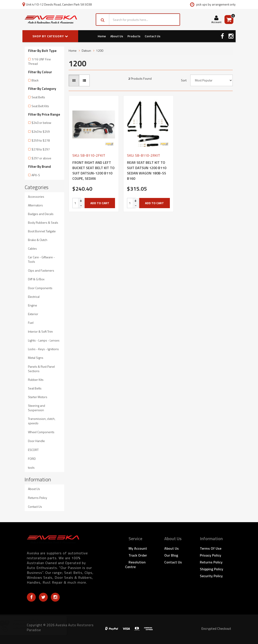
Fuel (31, 323)
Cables (32, 248)
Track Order (138, 555)
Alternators (35, 205)
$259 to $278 (41, 140)
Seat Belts (38, 97)
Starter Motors (38, 397)
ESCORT (33, 450)
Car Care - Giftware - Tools (41, 259)
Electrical (34, 297)
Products (134, 36)
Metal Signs (36, 358)
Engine (33, 305)
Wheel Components (41, 432)
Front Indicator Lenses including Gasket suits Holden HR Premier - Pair (41, 626)
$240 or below (41, 123)
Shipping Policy (211, 569)
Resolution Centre (135, 564)
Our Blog (171, 555)
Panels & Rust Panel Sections (41, 369)
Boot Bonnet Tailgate (42, 231)
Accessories (36, 197)
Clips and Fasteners (41, 270)
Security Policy (211, 576)
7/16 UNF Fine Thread (40, 61)
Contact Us (153, 36)
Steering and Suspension (37, 408)
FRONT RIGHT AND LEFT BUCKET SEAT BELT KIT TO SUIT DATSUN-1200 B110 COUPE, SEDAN (93, 170)
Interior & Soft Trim (40, 331)
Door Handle (36, 441)
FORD (32, 459)
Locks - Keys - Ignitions (43, 349)
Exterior (33, 314)
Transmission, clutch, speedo (42, 421)
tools (31, 467)
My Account (138, 548)
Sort (184, 80)
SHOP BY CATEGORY (50, 36)
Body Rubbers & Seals (43, 222)
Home (102, 36)
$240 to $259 (41, 131)
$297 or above (41, 158)
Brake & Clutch (38, 240)
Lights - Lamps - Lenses (44, 340)
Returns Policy (38, 498)
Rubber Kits (36, 380)
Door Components (40, 288)
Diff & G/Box (36, 279)
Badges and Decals (41, 214)
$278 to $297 (41, 149)
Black (35, 80)
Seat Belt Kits (40, 106)
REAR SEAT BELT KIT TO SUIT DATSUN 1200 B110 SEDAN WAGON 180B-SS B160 (147, 170)
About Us (117, 36)
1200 (100, 50)
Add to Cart (100, 203)
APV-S (36, 175)
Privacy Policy (210, 555)
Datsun (86, 50)
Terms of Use (211, 548)
